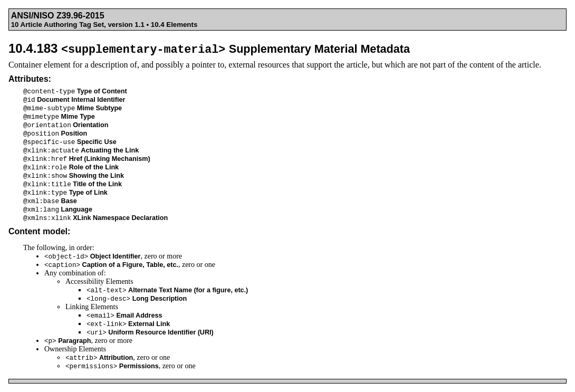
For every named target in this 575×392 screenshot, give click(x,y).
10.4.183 (209, 48)
